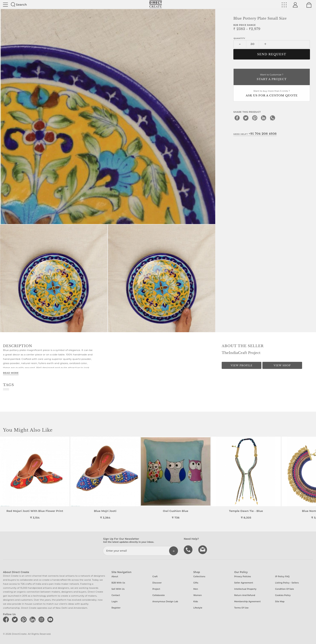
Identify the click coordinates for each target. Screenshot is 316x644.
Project (156, 589)
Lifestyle (198, 608)
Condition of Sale (284, 589)
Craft (155, 577)
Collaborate (159, 595)
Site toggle (5, 5)
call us (189, 549)
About (115, 577)
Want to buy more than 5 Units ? (272, 94)
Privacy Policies (243, 577)
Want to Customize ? (272, 77)
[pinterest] (255, 118)
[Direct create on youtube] (51, 619)
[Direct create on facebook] (7, 619)
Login (114, 602)
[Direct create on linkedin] (33, 619)
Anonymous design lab (165, 602)
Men (196, 589)
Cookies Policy (283, 595)
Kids (196, 602)
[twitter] (246, 118)
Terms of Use (241, 608)
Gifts (196, 583)
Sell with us (118, 589)
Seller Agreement (244, 583)
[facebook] (237, 118)
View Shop (282, 365)
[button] (311, 478)
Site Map (280, 602)
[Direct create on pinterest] (24, 619)
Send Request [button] (272, 54)
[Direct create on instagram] (42, 619)
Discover (157, 583)
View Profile (242, 365)
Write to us (203, 549)
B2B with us (118, 583)
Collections (199, 577)
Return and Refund (245, 595)
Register (116, 608)
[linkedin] (264, 118)
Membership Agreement (247, 602)
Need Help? (255, 134)
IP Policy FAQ (282, 577)
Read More (11, 373)
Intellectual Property (245, 589)
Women (197, 595)
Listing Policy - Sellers (287, 583)
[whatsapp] (272, 118)
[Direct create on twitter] (16, 619)
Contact (116, 595)
